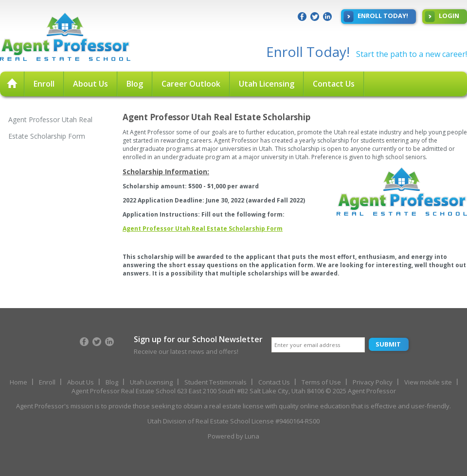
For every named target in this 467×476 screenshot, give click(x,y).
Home (18, 382)
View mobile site (428, 382)
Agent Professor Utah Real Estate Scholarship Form (50, 128)
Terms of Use (321, 382)
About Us (90, 84)
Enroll (44, 84)
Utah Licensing (267, 84)
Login (442, 17)
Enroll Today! (376, 17)
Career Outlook (191, 84)
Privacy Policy (373, 382)
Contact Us (334, 84)
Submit (388, 344)
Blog (135, 84)
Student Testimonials (216, 382)
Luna (252, 436)
